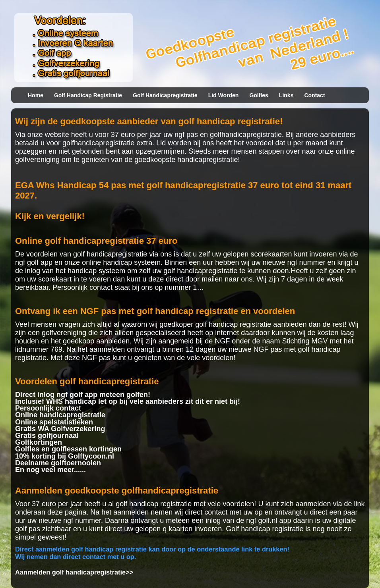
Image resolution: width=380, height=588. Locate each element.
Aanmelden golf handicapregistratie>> (74, 572)
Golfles (259, 95)
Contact (314, 95)
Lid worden (224, 95)
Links (286, 95)
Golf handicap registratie (88, 95)
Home (36, 95)
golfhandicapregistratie (246, 135)
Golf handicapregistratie (165, 95)
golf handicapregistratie (110, 254)
